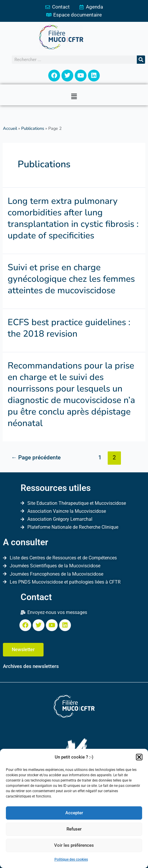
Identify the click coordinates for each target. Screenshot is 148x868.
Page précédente (36, 457)
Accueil (10, 128)
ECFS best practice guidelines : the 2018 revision (69, 328)
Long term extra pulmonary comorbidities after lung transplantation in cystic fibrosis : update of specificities (73, 218)
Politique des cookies (71, 859)
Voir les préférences (74, 845)
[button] (139, 757)
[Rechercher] (141, 60)
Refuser (74, 829)
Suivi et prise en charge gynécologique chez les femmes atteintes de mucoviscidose (71, 279)
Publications (33, 128)
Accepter (74, 813)
